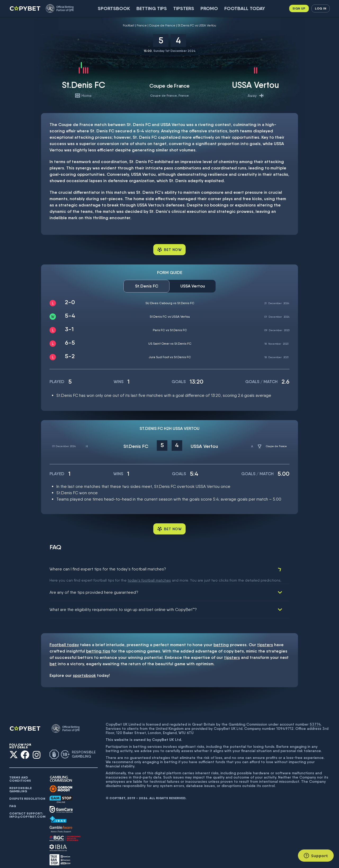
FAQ (13, 800)
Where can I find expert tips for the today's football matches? (108, 569)
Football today (245, 8)
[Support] (316, 856)
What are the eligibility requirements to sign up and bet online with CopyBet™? (123, 603)
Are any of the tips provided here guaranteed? (94, 586)
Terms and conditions (20, 773)
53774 (315, 718)
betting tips (98, 645)
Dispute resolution (27, 793)
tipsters (265, 639)
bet (53, 658)
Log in (321, 8)
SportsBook (114, 8)
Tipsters (184, 8)
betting (221, 639)
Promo (209, 8)
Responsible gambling (21, 784)
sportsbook (84, 669)
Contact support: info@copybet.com (27, 809)
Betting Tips (152, 8)
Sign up (299, 8)
